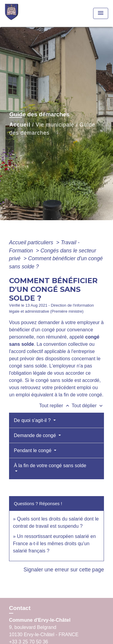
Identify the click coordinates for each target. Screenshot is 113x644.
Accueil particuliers (32, 242)
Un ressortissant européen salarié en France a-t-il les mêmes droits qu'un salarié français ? (54, 544)
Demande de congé (36, 435)
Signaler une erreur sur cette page (64, 570)
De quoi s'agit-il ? (33, 420)
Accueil (20, 125)
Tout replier (55, 406)
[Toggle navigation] (101, 13)
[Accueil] (27, 13)
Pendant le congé (33, 450)
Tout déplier (88, 406)
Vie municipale (55, 125)
